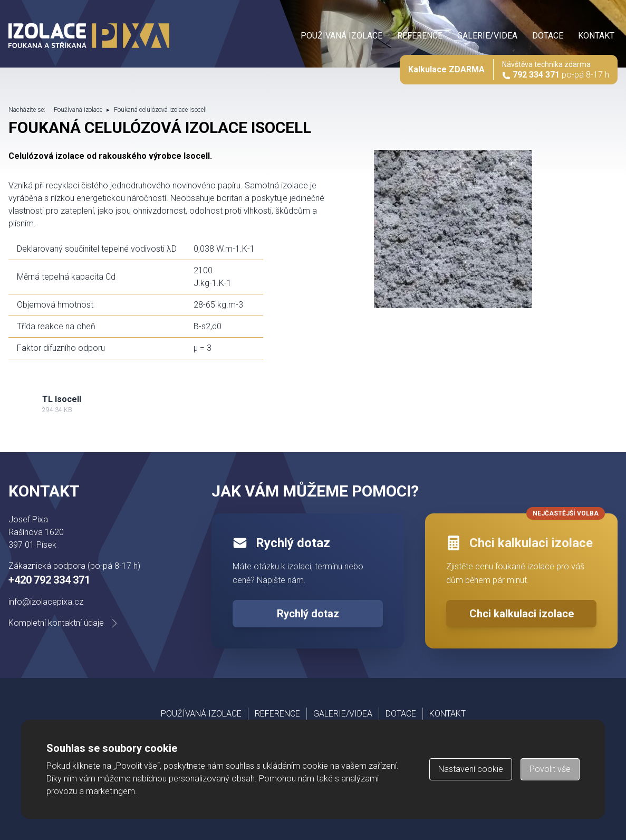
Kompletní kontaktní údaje (65, 623)
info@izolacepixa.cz (46, 602)
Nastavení (471, 769)
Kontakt (596, 36)
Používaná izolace (341, 36)
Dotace (548, 36)
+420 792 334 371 (49, 580)
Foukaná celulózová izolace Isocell (160, 110)
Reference (420, 36)
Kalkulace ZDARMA (446, 69)
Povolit (550, 769)
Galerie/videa (487, 36)
